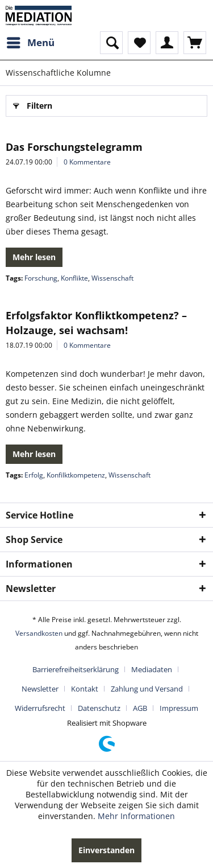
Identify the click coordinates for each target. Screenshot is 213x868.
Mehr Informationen (136, 816)
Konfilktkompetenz (76, 475)
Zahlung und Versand (147, 689)
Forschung (41, 278)
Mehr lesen (34, 257)
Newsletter (40, 689)
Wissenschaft (112, 278)
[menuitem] (30, 43)
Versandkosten (39, 633)
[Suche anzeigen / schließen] (111, 43)
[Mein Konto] (167, 43)
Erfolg (34, 475)
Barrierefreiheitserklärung (76, 669)
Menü (31, 41)
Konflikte (74, 278)
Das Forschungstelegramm (74, 147)
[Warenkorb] (195, 43)
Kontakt (85, 689)
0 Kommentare (87, 162)
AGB (140, 708)
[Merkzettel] (139, 43)
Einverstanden (106, 850)
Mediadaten (152, 669)
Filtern (33, 104)
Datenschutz (99, 708)
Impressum (179, 708)
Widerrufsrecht (40, 708)
